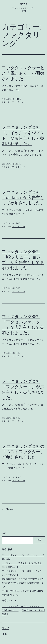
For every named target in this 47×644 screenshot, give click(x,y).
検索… (5, 533)
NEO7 (24, 4)
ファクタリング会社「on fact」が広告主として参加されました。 (23, 198)
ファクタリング (19, 102)
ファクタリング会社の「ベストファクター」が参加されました (23, 452)
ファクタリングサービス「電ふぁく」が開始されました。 (23, 73)
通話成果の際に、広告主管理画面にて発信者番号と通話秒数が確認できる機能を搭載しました (23, 583)
